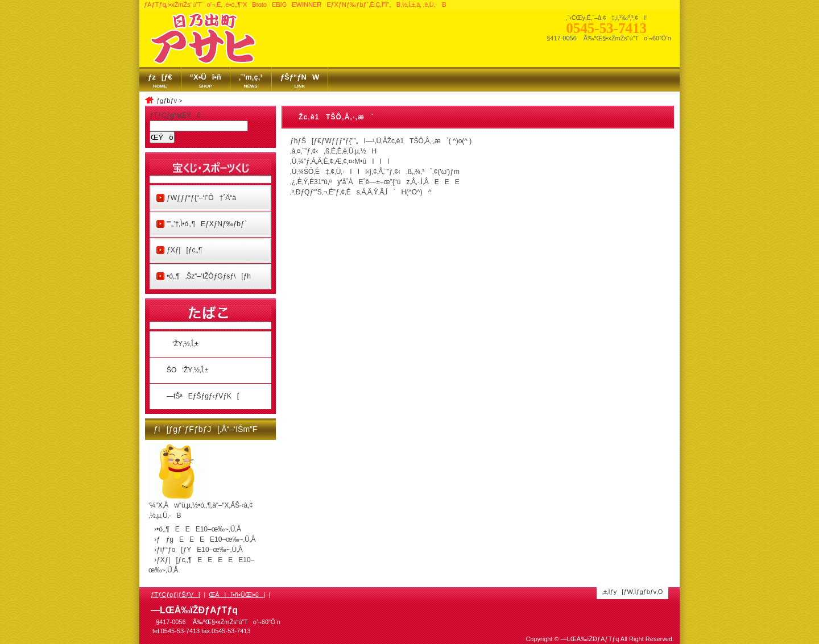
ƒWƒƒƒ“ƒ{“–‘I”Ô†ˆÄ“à (201, 198)
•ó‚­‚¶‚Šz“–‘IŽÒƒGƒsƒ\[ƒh (209, 276)
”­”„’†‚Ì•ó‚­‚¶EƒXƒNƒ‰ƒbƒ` (207, 224)
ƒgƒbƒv (167, 101)
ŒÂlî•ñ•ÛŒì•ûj (237, 595)
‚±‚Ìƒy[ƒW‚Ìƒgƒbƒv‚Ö (633, 592)
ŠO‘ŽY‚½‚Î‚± (187, 370)
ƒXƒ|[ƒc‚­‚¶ (184, 250)
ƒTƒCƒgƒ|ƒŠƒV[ (175, 595)
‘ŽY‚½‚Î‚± (183, 344)
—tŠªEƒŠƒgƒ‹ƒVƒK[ (203, 396)
